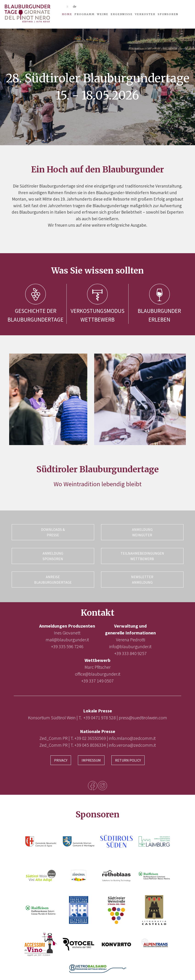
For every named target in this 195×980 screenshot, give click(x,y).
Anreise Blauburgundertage (53, 578)
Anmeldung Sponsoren (53, 555)
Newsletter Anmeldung (142, 578)
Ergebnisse (122, 14)
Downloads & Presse (53, 532)
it (67, 7)
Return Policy (128, 758)
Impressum (91, 758)
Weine (103, 14)
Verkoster (145, 14)
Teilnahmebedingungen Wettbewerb (142, 555)
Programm (85, 14)
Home (67, 14)
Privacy (61, 758)
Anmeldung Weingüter (142, 532)
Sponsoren (168, 14)
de (75, 7)
